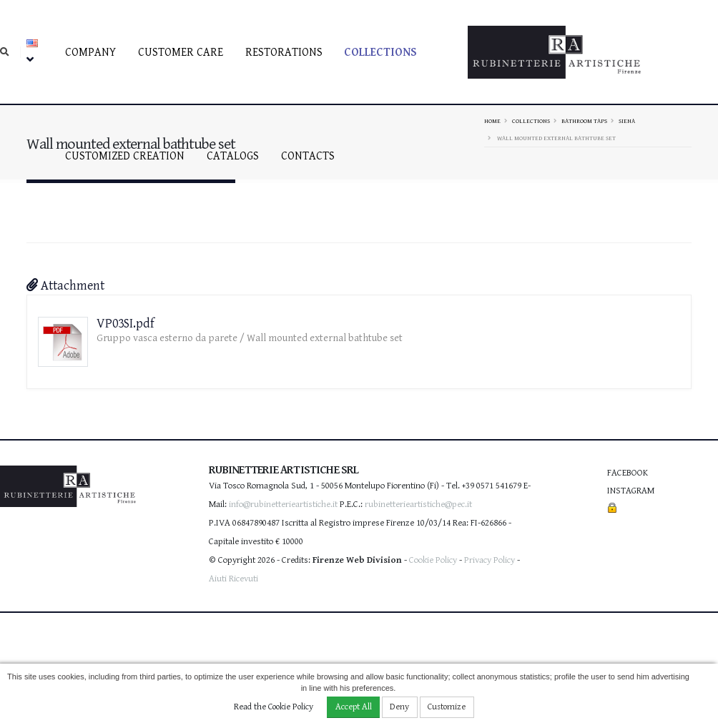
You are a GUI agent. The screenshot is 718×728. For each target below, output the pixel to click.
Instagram (631, 491)
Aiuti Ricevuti (233, 579)
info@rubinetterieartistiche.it (283, 505)
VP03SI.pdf (126, 324)
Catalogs (233, 156)
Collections (380, 53)
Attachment (65, 286)
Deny (399, 707)
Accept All (354, 707)
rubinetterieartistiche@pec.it (418, 505)
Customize (447, 707)
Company (90, 53)
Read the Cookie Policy (274, 707)
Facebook (628, 473)
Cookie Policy (433, 560)
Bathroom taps (584, 121)
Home (492, 121)
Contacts (308, 156)
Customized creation (125, 156)
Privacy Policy (490, 560)
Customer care (181, 53)
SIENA (627, 121)
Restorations (284, 53)
